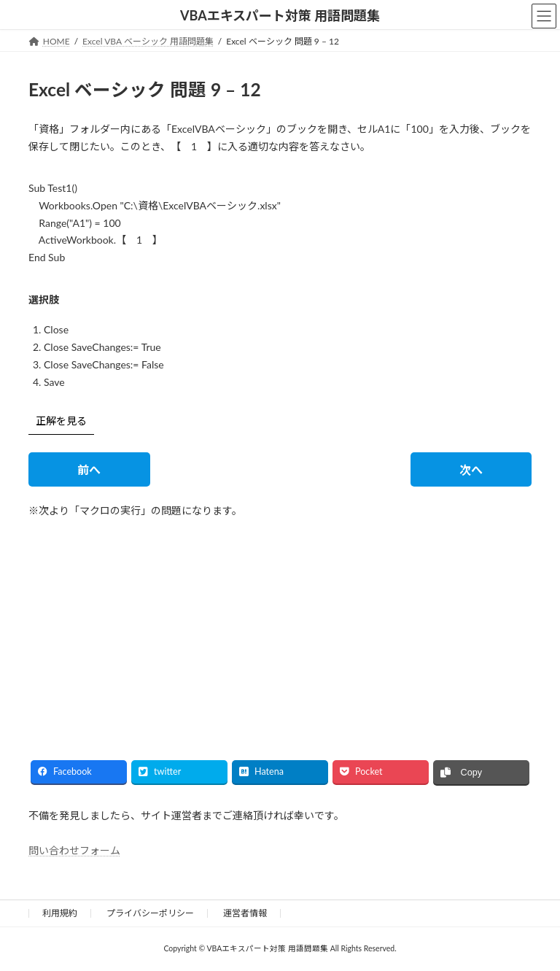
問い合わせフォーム (74, 850)
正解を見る (61, 421)
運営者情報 (245, 913)
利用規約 (60, 913)
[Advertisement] (149, 626)
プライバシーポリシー (150, 913)
